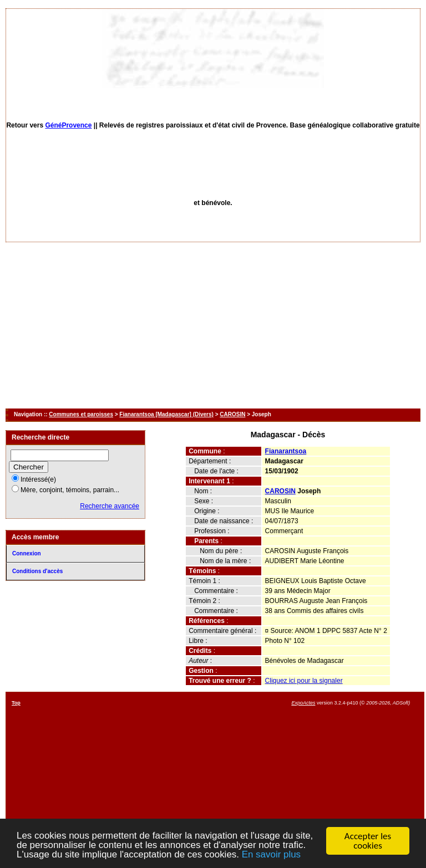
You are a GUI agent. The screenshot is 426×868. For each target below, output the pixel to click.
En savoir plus (272, 857)
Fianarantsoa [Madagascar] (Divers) (166, 414)
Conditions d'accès (37, 571)
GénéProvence (68, 125)
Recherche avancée (110, 506)
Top (16, 703)
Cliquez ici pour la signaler (304, 681)
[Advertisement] (213, 325)
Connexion (27, 553)
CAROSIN (232, 414)
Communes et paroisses (81, 414)
